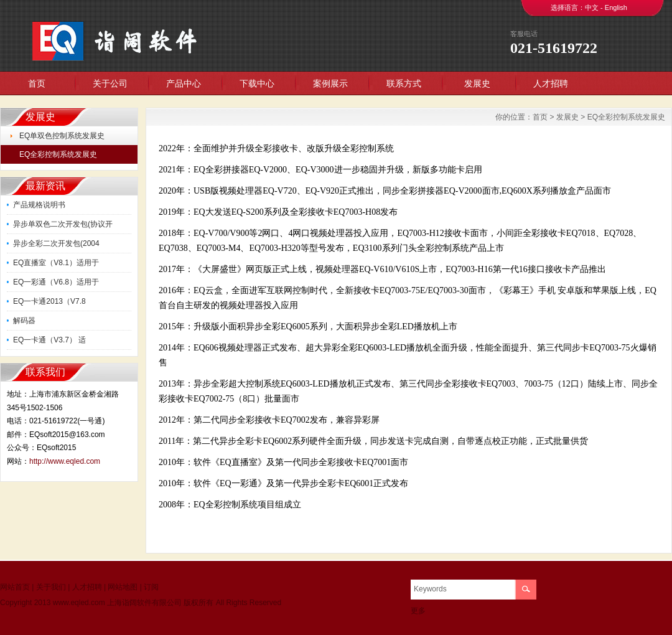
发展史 (477, 83)
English (616, 7)
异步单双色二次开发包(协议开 (63, 224)
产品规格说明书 (39, 205)
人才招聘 (551, 83)
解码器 (24, 321)
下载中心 (257, 83)
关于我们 (51, 587)
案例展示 (330, 83)
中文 (592, 7)
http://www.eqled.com (65, 461)
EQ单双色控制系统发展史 (62, 136)
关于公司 (110, 83)
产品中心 (184, 83)
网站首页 (15, 587)
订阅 (151, 587)
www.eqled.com (79, 603)
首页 (37, 83)
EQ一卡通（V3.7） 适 (49, 340)
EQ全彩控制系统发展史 (58, 154)
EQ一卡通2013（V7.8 (49, 301)
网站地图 (123, 587)
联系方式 (404, 83)
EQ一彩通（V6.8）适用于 (56, 282)
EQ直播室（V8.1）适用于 (56, 263)
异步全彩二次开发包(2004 (56, 243)
